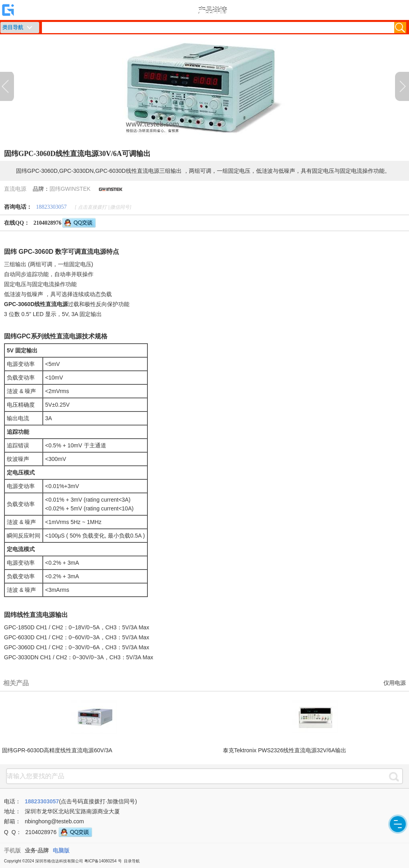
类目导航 (13, 27)
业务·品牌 (37, 850)
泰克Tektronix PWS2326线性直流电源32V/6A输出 (285, 750)
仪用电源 (395, 683)
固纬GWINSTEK (70, 189)
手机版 (12, 850)
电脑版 (61, 850)
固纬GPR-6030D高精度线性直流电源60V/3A (57, 750)
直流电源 (15, 189)
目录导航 (132, 861)
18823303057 (51, 207)
